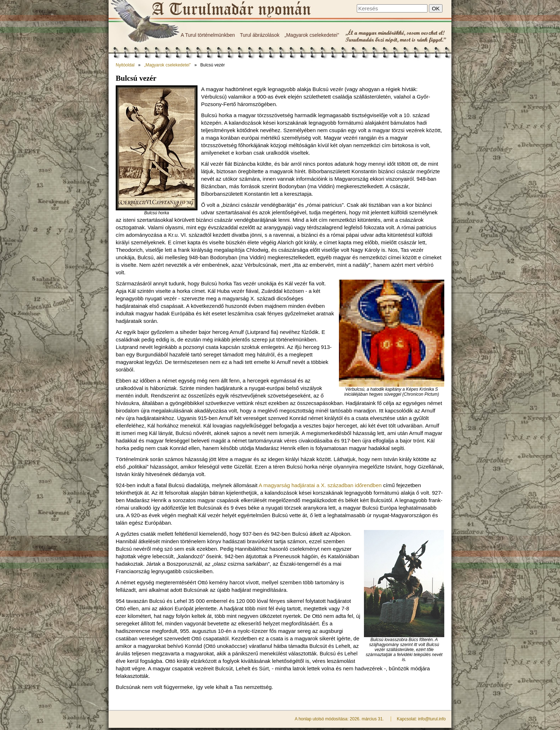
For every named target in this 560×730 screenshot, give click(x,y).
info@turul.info (432, 719)
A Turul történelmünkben (208, 35)
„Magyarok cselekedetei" (312, 35)
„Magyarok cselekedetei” (167, 65)
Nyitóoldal (125, 65)
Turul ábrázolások (260, 35)
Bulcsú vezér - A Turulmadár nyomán (231, 10)
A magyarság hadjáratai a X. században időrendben (320, 485)
